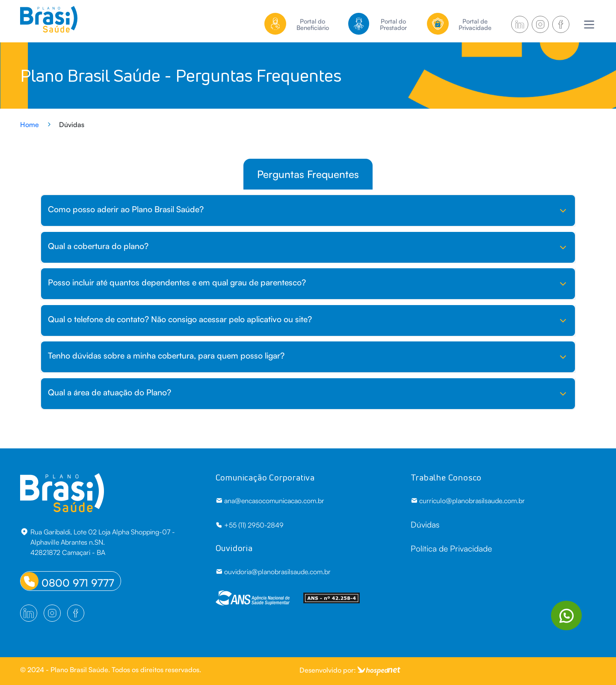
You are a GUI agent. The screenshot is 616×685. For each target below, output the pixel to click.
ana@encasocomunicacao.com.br (270, 501)
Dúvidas (425, 525)
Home (30, 125)
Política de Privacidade (451, 549)
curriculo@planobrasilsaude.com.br (468, 501)
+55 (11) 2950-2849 (250, 525)
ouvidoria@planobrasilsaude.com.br (273, 572)
